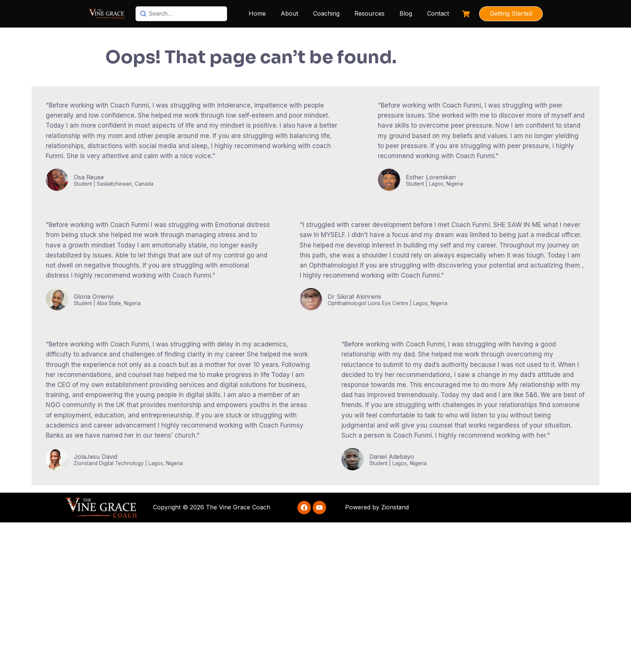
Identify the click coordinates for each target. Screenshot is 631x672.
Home (257, 13)
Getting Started (511, 13)
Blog (406, 13)
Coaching (326, 13)
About (289, 13)
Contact (438, 13)
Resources (369, 13)
